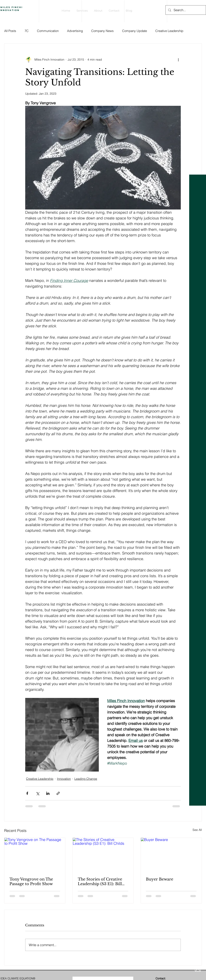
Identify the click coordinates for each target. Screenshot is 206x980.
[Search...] (185, 10)
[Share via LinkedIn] (48, 793)
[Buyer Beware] (171, 855)
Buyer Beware (160, 879)
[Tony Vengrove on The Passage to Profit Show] (35, 855)
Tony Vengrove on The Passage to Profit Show (31, 882)
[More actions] (178, 60)
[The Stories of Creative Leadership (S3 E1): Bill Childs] (103, 855)
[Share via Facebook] (27, 793)
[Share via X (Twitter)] (38, 793)
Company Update (135, 31)
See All (197, 830)
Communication (48, 31)
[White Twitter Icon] (198, 18)
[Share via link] (58, 793)
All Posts (10, 31)
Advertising (75, 31)
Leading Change (86, 779)
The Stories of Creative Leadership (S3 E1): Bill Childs (100, 882)
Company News (102, 31)
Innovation (64, 779)
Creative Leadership (169, 31)
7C (27, 31)
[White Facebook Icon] (198, 11)
